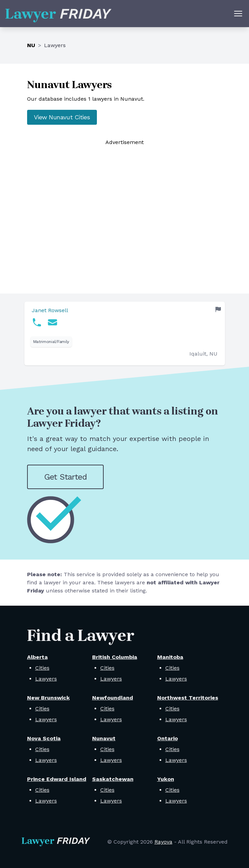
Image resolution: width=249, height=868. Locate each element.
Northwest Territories (188, 698)
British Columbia (115, 657)
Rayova (163, 842)
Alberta (37, 657)
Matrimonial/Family (51, 342)
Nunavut (104, 738)
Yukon (166, 779)
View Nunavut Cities (62, 117)
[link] (125, 334)
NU (31, 45)
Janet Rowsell (50, 310)
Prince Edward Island (57, 779)
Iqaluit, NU (203, 354)
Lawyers (46, 679)
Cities (42, 668)
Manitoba (170, 657)
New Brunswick (48, 698)
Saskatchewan (113, 779)
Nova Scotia (44, 738)
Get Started (65, 477)
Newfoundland (113, 698)
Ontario (168, 738)
